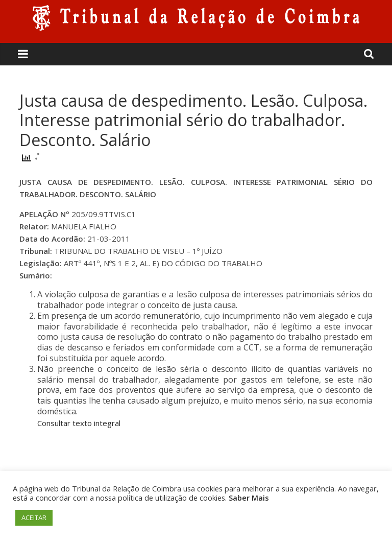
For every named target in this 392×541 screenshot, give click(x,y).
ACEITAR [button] (34, 518)
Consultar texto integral (79, 423)
